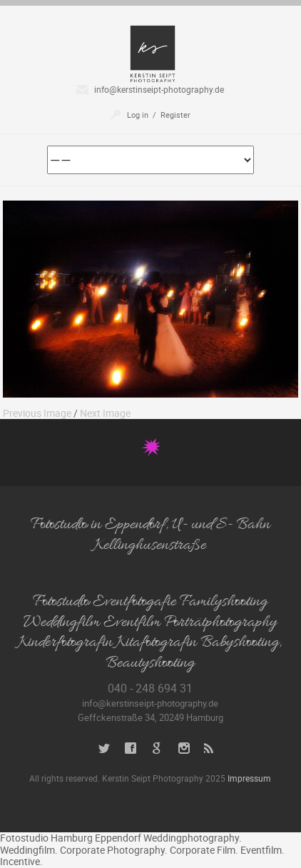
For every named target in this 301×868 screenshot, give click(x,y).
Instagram (184, 748)
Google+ (157, 748)
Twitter (104, 748)
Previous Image (37, 413)
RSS (210, 748)
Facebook (131, 748)
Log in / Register (159, 115)
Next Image (105, 413)
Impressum (249, 778)
